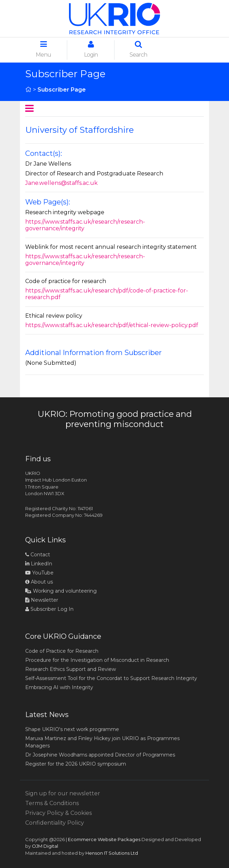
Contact (38, 555)
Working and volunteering (61, 591)
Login (91, 49)
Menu (43, 49)
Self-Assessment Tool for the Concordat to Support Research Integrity (111, 678)
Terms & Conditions (52, 803)
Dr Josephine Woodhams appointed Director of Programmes (100, 755)
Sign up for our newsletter (63, 793)
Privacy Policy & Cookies (58, 813)
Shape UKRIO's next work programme (72, 729)
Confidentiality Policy (55, 823)
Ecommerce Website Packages (104, 839)
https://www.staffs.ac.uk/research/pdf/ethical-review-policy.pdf (112, 325)
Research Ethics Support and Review (71, 669)
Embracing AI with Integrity (59, 687)
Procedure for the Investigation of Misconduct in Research (97, 660)
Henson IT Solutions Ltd (112, 853)
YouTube (39, 573)
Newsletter (42, 600)
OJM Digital (45, 846)
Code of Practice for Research (62, 651)
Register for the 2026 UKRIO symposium (76, 764)
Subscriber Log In (49, 609)
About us (39, 582)
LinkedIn (39, 564)
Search (138, 49)
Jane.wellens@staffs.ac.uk (61, 183)
